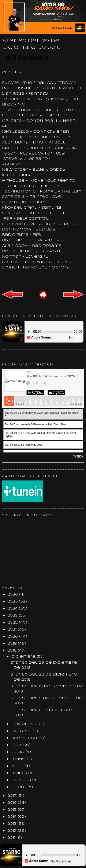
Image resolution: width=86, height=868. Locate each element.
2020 (13, 637)
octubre (22, 731)
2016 (13, 803)
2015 (13, 810)
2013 (12, 824)
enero (20, 787)
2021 (13, 630)
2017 (12, 796)
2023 (13, 616)
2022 (13, 623)
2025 (13, 602)
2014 (13, 817)
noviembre (25, 724)
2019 (13, 644)
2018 (13, 651)
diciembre (24, 657)
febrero (22, 780)
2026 (13, 595)
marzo (20, 773)
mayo (19, 759)
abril (18, 766)
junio (18, 752)
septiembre (26, 738)
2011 (12, 838)
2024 (13, 609)
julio (18, 745)
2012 (13, 831)
